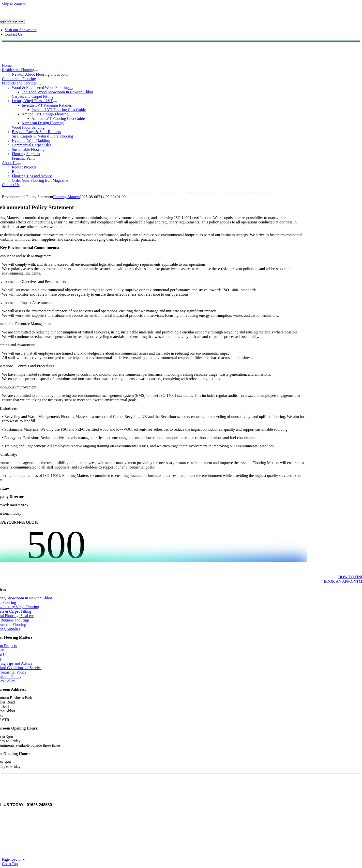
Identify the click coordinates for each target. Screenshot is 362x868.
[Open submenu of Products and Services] (39, 84)
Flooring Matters (66, 197)
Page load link (13, 859)
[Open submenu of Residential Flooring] (36, 71)
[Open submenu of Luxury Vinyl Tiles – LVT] (55, 102)
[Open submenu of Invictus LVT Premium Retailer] (73, 107)
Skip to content (14, 4)
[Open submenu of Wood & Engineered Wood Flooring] (71, 89)
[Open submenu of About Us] (19, 164)
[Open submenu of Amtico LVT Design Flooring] (70, 115)
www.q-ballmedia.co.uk (30, 813)
